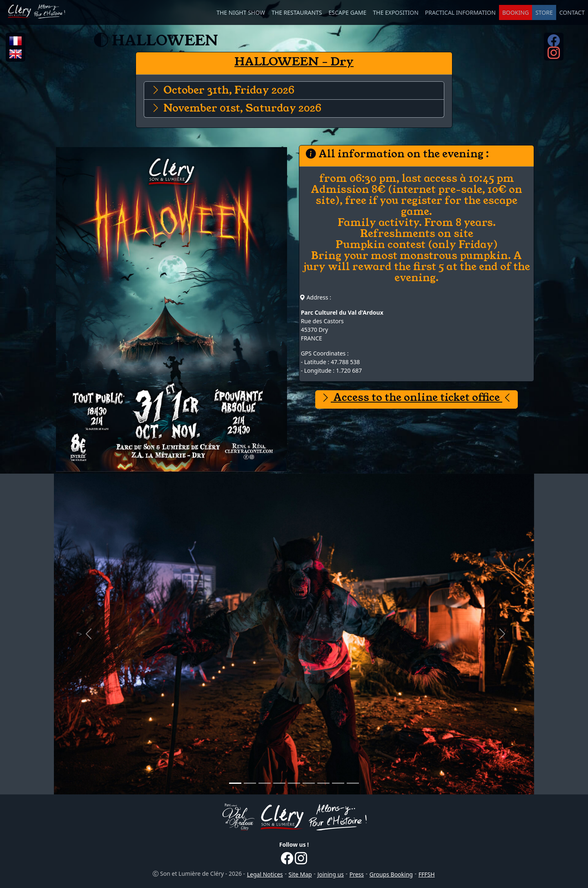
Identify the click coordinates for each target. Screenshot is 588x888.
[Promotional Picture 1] (235, 783)
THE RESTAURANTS (297, 12)
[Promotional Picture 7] (323, 783)
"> (92, 635)
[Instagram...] (554, 56)
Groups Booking (391, 874)
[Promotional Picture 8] (338, 783)
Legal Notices (265, 874)
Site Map (300, 874)
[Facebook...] (554, 43)
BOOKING (516, 12)
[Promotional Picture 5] (294, 783)
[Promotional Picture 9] (353, 783)
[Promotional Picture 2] (250, 783)
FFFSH (427, 874)
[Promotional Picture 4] (279, 783)
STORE (544, 12)
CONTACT (572, 12)
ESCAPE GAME (348, 12)
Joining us (330, 874)
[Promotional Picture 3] (265, 783)
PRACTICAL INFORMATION (460, 12)
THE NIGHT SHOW (241, 12)
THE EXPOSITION (396, 12)
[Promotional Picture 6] (309, 783)
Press (357, 874)
